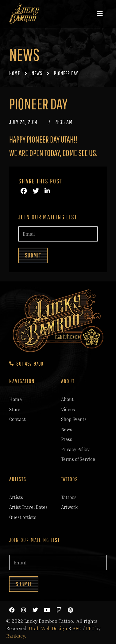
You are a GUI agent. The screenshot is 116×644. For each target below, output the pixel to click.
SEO (77, 628)
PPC (90, 628)
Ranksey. (16, 636)
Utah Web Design (48, 628)
